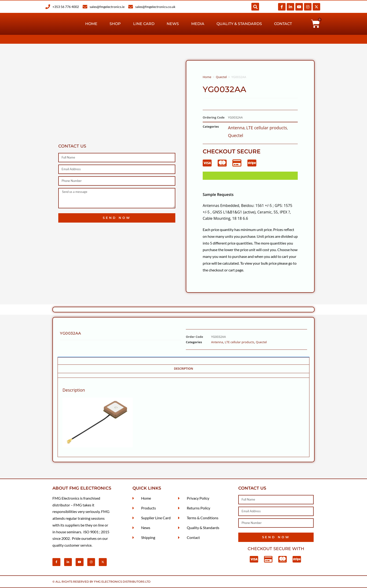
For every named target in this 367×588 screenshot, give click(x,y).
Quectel (221, 77)
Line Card (144, 24)
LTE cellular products (267, 128)
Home (91, 24)
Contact (283, 24)
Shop (115, 24)
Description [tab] (183, 369)
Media (198, 24)
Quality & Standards (239, 24)
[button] (255, 7)
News (173, 24)
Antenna (236, 128)
